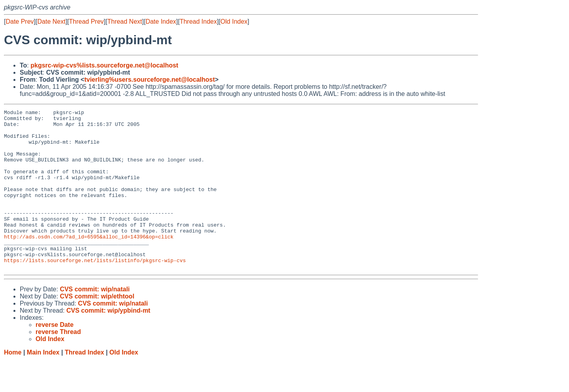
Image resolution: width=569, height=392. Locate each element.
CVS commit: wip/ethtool (97, 328)
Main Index (43, 384)
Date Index (161, 22)
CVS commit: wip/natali (95, 321)
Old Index (234, 22)
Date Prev (20, 22)
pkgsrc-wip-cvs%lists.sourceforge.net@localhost (104, 65)
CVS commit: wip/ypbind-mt (108, 342)
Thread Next (124, 22)
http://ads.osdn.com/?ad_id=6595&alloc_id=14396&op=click (89, 263)
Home (13, 384)
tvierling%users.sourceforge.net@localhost (149, 80)
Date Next (51, 22)
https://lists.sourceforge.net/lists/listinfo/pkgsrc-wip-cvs (95, 291)
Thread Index (198, 22)
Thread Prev (87, 22)
